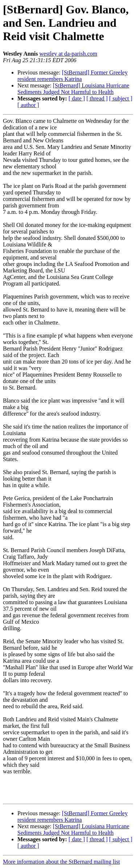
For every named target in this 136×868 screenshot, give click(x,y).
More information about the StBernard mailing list (61, 862)
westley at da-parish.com (68, 54)
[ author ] (28, 105)
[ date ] (77, 98)
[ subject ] (121, 98)
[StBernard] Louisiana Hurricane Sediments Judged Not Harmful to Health (73, 89)
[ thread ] (97, 98)
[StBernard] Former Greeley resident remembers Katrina (73, 76)
